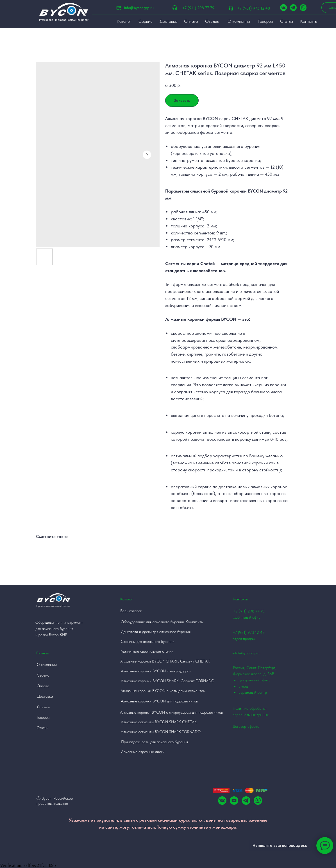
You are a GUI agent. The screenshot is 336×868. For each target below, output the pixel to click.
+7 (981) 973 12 (246, 632)
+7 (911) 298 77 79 (198, 8)
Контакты (241, 599)
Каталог (127, 599)
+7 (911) (240, 611)
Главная (42, 653)
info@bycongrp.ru (139, 8)
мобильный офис (247, 617)
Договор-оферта (246, 726)
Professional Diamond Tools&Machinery (64, 20)
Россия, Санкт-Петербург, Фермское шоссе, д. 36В (258, 680)
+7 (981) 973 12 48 (254, 8)
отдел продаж (244, 639)
